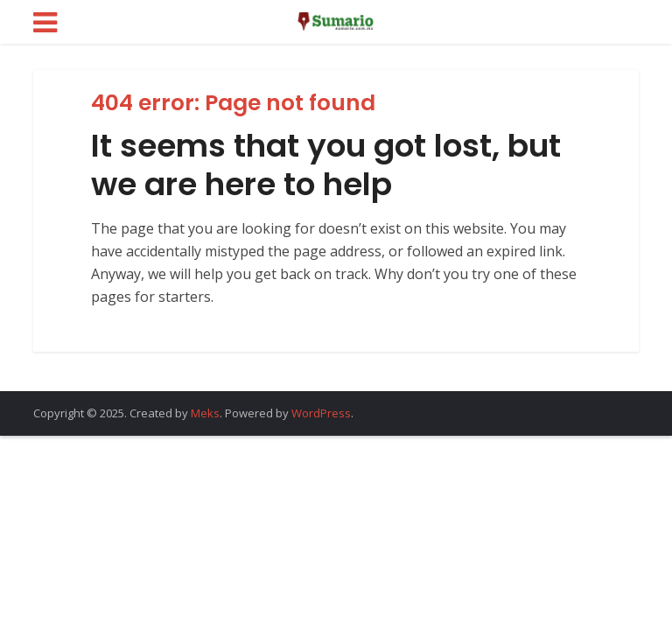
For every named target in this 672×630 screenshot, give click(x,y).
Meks (205, 413)
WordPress (321, 413)
